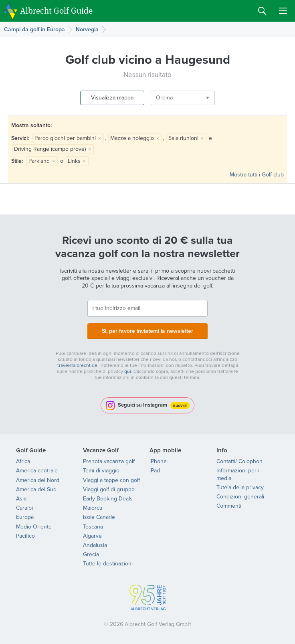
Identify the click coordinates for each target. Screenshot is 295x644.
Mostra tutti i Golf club (257, 175)
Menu (283, 11)
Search (262, 11)
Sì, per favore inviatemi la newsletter (147, 331)
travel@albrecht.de (77, 365)
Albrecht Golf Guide (56, 10)
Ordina (164, 98)
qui (128, 371)
